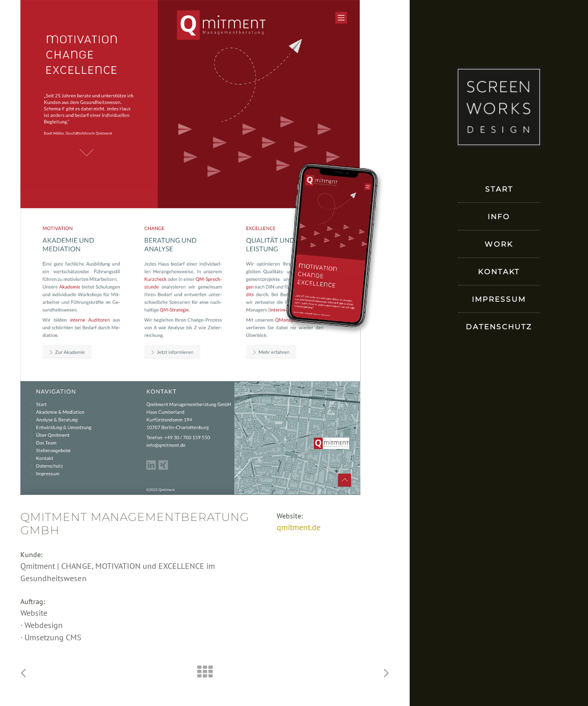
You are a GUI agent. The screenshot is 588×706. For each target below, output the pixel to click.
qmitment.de (299, 527)
